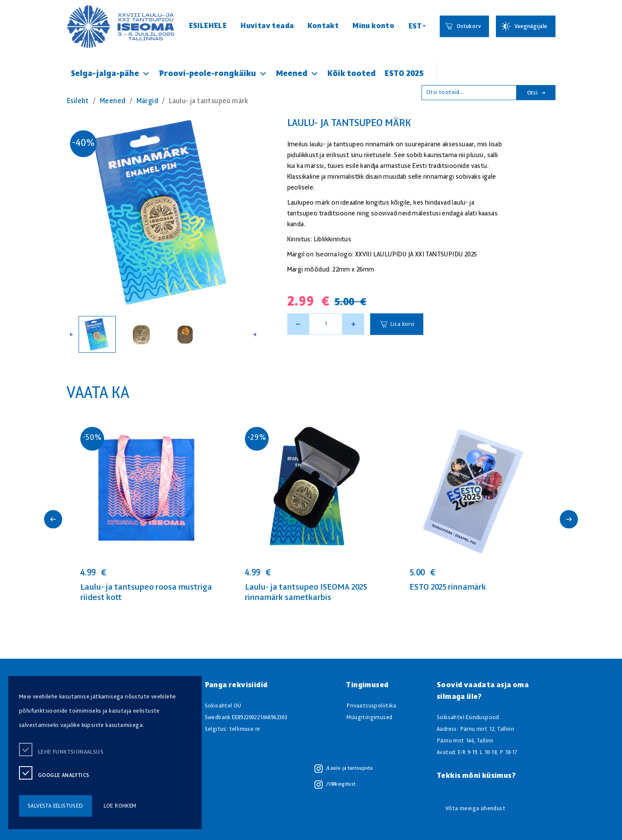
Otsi (536, 93)
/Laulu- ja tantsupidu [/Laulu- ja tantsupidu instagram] (344, 769)
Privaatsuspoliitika (371, 706)
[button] (71, 334)
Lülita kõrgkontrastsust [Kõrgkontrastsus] (12, 8)
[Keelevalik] (417, 27)
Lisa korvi (403, 324)
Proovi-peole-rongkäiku (213, 74)
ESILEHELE (208, 26)
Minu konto (373, 26)
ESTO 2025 (404, 74)
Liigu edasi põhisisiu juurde (11, 3)
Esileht (78, 101)
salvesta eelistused (56, 806)
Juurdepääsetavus (14, 3)
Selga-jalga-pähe (111, 74)
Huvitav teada (267, 26)
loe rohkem (120, 806)
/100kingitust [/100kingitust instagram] (335, 785)
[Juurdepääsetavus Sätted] (526, 26)
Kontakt (323, 26)
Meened (297, 74)
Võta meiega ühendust (475, 809)
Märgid (147, 101)
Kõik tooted (352, 74)
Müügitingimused (369, 718)
